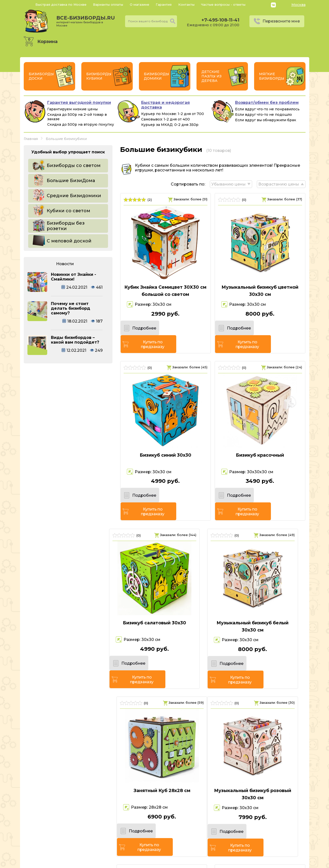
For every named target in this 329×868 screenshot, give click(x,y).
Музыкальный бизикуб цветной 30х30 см (261, 291)
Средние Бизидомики (74, 196)
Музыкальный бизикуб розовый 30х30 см (68, 750)
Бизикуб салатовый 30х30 (68, 593)
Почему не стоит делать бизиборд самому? (71, 308)
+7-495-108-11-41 (220, 20)
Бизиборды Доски (41, 76)
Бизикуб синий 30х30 (164, 440)
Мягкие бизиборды (272, 76)
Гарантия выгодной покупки (79, 103)
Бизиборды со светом (74, 165)
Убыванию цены (228, 184)
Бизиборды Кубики (99, 76)
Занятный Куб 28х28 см (261, 593)
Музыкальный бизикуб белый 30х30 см (164, 597)
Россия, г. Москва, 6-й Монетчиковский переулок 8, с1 (81, 844)
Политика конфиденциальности (271, 837)
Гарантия (164, 4)
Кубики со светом (68, 211)
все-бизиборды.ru (86, 21)
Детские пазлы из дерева (211, 76)
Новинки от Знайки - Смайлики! (74, 277)
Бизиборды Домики (156, 76)
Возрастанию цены (279, 184)
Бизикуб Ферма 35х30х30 (261, 746)
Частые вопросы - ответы (223, 4)
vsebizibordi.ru (133, 863)
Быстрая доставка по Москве (61, 4)
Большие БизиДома (71, 181)
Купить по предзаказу (186, 329)
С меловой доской (69, 241)
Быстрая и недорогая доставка (165, 105)
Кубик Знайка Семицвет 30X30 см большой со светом (165, 291)
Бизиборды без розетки (66, 226)
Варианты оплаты (108, 4)
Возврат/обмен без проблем (267, 103)
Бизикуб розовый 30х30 (165, 746)
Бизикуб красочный (261, 440)
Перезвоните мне (281, 21)
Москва (298, 5)
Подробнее (142, 329)
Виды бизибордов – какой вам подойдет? (75, 340)
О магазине (140, 4)
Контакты (186, 4)
